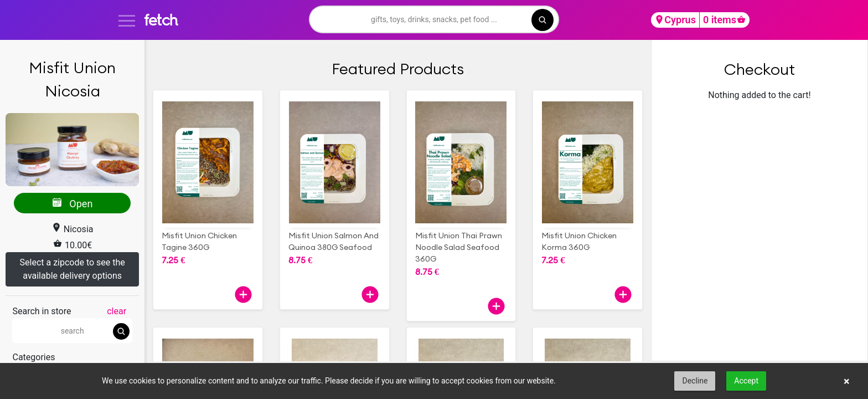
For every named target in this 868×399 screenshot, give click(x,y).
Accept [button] (746, 381)
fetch (161, 20)
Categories (33, 357)
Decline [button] (695, 381)
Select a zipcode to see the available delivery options (73, 269)
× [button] (847, 381)
